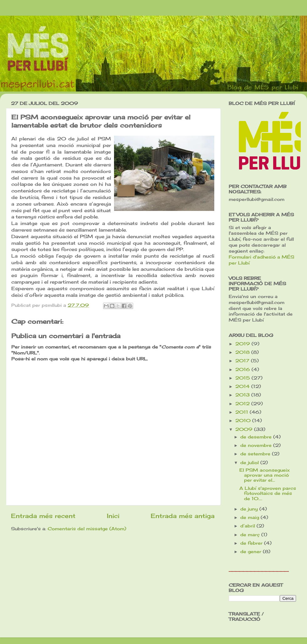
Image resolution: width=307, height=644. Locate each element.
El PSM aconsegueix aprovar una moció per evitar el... (265, 475)
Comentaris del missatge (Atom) (87, 529)
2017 (243, 361)
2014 (243, 386)
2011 (242, 412)
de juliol (250, 463)
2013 (243, 395)
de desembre (257, 437)
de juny (250, 509)
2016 (243, 369)
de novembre (257, 445)
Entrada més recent (43, 516)
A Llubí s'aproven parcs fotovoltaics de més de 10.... (268, 493)
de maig (250, 517)
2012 (243, 404)
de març (251, 535)
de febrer (252, 543)
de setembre (256, 454)
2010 (244, 421)
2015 (243, 378)
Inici (113, 516)
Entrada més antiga (183, 516)
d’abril (248, 526)
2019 (243, 344)
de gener (252, 552)
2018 (243, 352)
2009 (245, 429)
